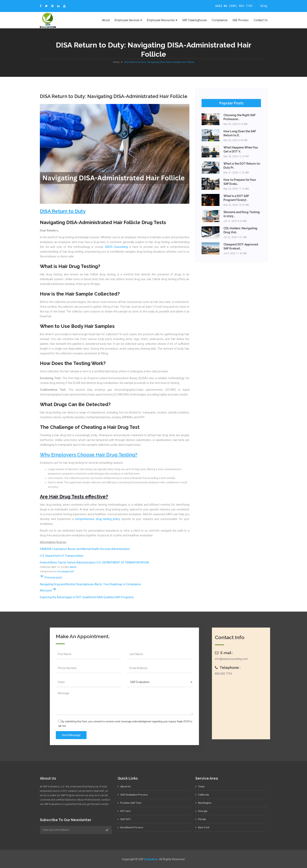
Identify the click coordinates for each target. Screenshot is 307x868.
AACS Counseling (117, 247)
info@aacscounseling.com (232, 659)
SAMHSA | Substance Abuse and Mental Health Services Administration (85, 549)
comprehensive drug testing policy (97, 519)
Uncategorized (66, 571)
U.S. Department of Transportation (62, 556)
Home (116, 62)
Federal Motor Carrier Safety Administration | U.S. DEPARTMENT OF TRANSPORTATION (94, 563)
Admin (73, 567)
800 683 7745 (223, 674)
